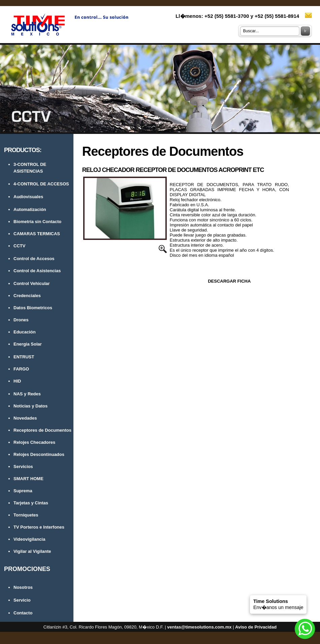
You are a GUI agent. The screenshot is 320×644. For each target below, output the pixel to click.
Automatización (30, 209)
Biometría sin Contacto (37, 222)
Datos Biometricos (33, 308)
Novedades (25, 418)
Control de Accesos (34, 259)
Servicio (22, 600)
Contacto (23, 613)
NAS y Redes (27, 394)
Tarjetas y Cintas (31, 503)
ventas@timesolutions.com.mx (199, 627)
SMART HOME (28, 479)
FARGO (21, 369)
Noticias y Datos (30, 406)
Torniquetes (26, 515)
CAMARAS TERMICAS (37, 234)
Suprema (23, 491)
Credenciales (27, 296)
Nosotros (23, 587)
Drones (21, 320)
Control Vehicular (32, 283)
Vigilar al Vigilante (32, 551)
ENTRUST (24, 357)
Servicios (23, 467)
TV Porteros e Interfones (39, 527)
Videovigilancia (29, 539)
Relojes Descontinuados (39, 454)
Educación (25, 332)
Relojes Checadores (34, 442)
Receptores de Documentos (42, 430)
